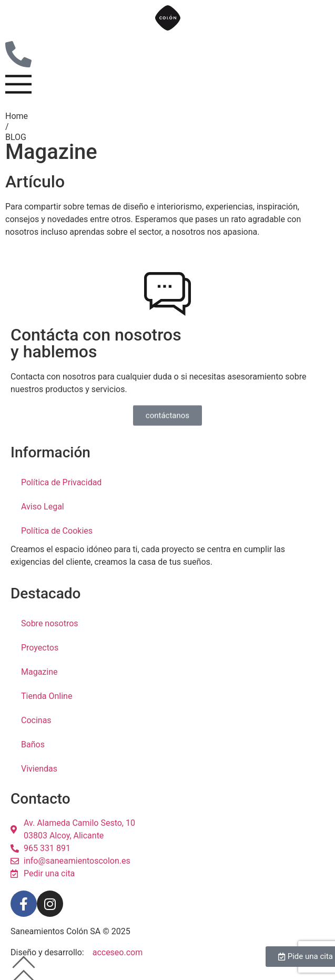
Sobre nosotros (50, 623)
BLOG (16, 137)
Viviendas (39, 769)
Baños (33, 744)
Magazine (39, 672)
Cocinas (36, 720)
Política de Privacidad (61, 482)
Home (17, 116)
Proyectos (40, 648)
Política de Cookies (57, 531)
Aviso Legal (43, 507)
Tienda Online (47, 696)
